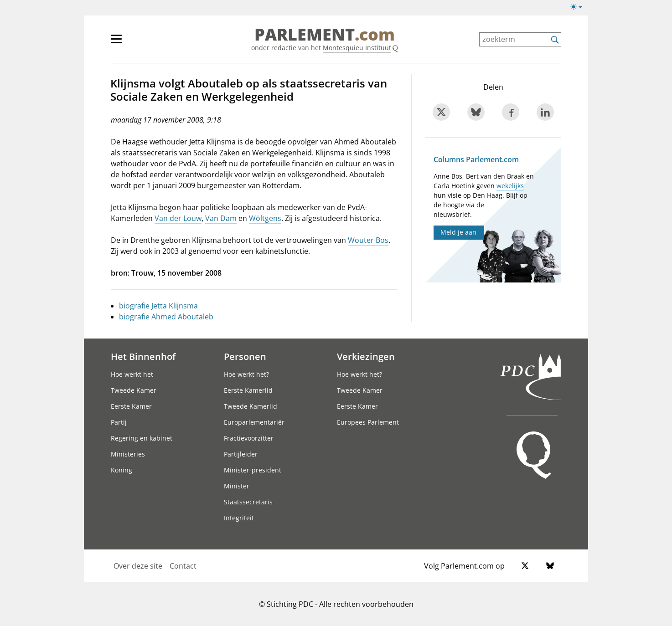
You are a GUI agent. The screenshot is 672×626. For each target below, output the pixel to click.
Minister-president (253, 470)
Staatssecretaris (248, 502)
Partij (119, 422)
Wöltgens (265, 218)
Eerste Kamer (131, 406)
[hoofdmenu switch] (116, 43)
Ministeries (128, 454)
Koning (121, 470)
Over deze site (138, 566)
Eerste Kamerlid (248, 390)
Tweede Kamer (134, 390)
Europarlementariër (254, 422)
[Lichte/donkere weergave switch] (579, 7)
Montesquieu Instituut (357, 48)
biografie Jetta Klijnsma (158, 306)
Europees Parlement (368, 422)
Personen (245, 356)
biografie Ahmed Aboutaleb (166, 317)
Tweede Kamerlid (251, 406)
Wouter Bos (368, 240)
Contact (183, 566)
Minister (237, 486)
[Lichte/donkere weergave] (579, 9)
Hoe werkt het (132, 374)
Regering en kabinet (142, 438)
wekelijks (510, 186)
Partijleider (241, 454)
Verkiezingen (366, 356)
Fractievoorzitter (249, 438)
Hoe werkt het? (246, 374)
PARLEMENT (325, 35)
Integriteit (239, 518)
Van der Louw (178, 218)
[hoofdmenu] (146, 43)
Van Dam (221, 218)
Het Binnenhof (143, 356)
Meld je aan (458, 232)
